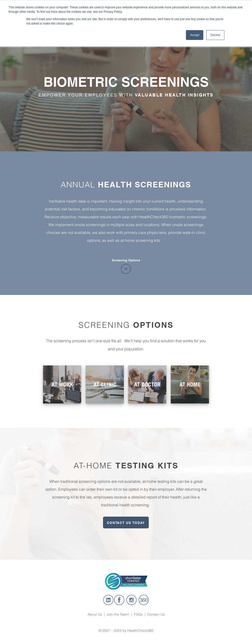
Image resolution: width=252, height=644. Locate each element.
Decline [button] (215, 35)
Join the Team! (118, 614)
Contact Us (156, 614)
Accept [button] (195, 35)
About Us (95, 614)
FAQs (138, 614)
